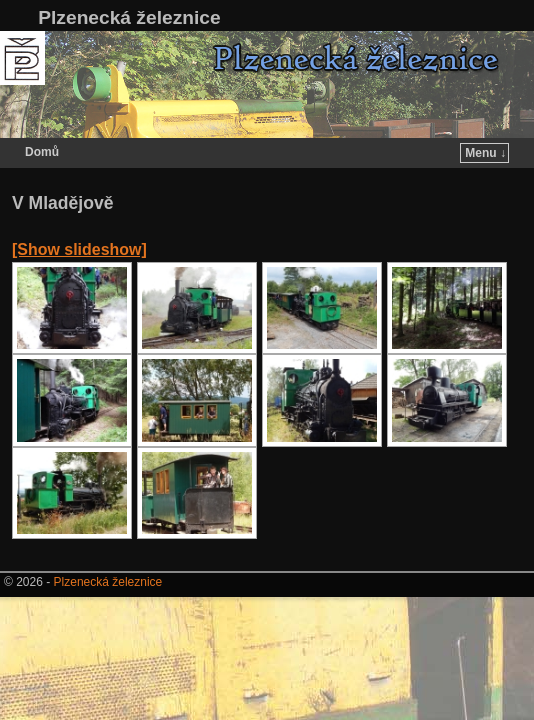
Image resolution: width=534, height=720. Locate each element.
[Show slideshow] (79, 249)
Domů (42, 152)
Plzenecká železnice (129, 17)
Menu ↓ (485, 153)
